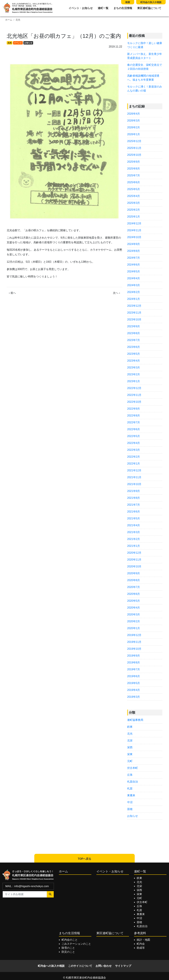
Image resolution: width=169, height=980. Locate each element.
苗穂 (130, 809)
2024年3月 (134, 285)
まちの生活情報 (123, 8)
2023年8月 (134, 333)
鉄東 (130, 727)
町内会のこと (70, 940)
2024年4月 (134, 278)
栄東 (130, 754)
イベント (18, 43)
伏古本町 (133, 768)
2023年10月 (134, 319)
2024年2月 (134, 292)
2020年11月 (134, 560)
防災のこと (68, 952)
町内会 (141, 944)
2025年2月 (134, 210)
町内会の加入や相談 (151, 2)
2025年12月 (134, 141)
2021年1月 (134, 546)
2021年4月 (134, 525)
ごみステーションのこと (76, 944)
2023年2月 (134, 374)
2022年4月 (134, 443)
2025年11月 (134, 148)
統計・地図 (143, 940)
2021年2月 (134, 539)
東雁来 (131, 795)
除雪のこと (68, 948)
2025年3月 (134, 203)
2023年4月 (134, 361)
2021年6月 (134, 512)
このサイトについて (80, 966)
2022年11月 (134, 395)
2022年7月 (134, 422)
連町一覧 (103, 8)
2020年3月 (134, 614)
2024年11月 (134, 230)
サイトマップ (123, 966)
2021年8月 (134, 498)
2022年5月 (134, 436)
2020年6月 (134, 594)
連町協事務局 (135, 720)
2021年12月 (134, 470)
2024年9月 (134, 244)
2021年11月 (134, 477)
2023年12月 (134, 306)
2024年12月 (134, 223)
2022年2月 (134, 457)
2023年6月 (134, 347)
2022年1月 (134, 464)
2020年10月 (134, 566)
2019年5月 (134, 683)
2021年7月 (134, 505)
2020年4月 (134, 608)
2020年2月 (134, 621)
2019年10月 (134, 649)
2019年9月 (134, 656)
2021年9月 (134, 491)
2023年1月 (134, 381)
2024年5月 (134, 271)
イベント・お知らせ (81, 8)
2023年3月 (134, 368)
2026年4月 (134, 114)
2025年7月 (134, 175)
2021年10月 (134, 484)
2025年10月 (134, 155)
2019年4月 (134, 690)
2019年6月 (134, 676)
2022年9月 (134, 409)
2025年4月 (134, 196)
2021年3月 (134, 532)
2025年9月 (134, 162)
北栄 (130, 740)
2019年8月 (134, 663)
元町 (130, 761)
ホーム (9, 20)
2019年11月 (134, 642)
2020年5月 (134, 601)
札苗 (130, 789)
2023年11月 (134, 313)
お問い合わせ (104, 966)
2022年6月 (134, 429)
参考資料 (140, 933)
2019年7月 (134, 669)
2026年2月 (134, 127)
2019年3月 (134, 697)
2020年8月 (134, 580)
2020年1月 (134, 628)
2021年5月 (134, 518)
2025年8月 (134, 169)
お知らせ (28, 43)
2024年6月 (134, 265)
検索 (128, 2)
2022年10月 (134, 402)
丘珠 (130, 775)
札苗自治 (133, 782)
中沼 (130, 802)
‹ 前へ (12, 293)
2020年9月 (134, 573)
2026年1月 (134, 134)
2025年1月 (134, 217)
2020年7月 (134, 587)
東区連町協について (149, 8)
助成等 (141, 948)
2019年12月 (134, 635)
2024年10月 (134, 237)
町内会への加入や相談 (51, 966)
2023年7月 (134, 340)
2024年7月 (134, 258)
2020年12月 (134, 553)
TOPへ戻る (85, 859)
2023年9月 (134, 326)
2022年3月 (134, 450)
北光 (18, 20)
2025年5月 (134, 189)
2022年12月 (134, 388)
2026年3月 (134, 121)
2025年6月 (134, 182)
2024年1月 (134, 299)
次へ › (116, 293)
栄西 (130, 747)
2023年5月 (134, 354)
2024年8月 (134, 251)
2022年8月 (134, 416)
